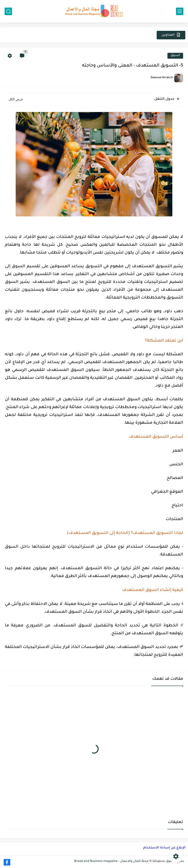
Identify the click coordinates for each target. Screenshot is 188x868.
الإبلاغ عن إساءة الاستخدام (164, 848)
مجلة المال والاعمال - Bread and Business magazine (111, 861)
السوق (175, 56)
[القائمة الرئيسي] (180, 11)
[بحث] (8, 11)
